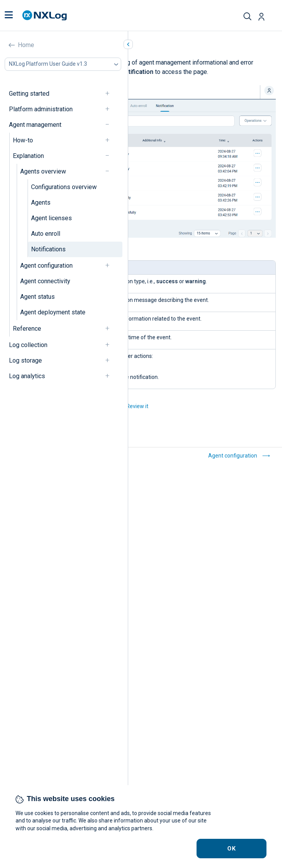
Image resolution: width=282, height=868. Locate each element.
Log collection (28, 345)
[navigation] (111, 94)
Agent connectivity (45, 281)
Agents (41, 203)
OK (232, 849)
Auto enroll (46, 234)
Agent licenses (51, 218)
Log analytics (27, 376)
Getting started (29, 94)
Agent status (37, 297)
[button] (9, 16)
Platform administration (41, 109)
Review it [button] (137, 406)
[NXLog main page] (45, 15)
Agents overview (43, 171)
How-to (23, 140)
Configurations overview (64, 187)
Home (26, 45)
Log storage (25, 360)
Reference (27, 329)
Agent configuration (46, 266)
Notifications (48, 249)
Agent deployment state (53, 312)
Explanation (28, 156)
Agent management (35, 125)
